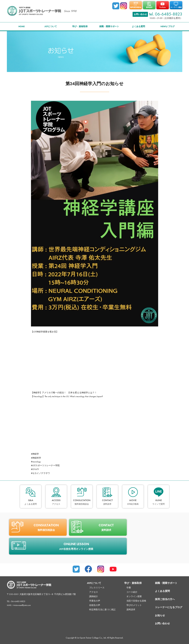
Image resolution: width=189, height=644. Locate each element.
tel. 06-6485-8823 (166, 14)
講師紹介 (94, 596)
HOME (21, 26)
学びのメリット (134, 605)
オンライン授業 (134, 596)
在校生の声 (95, 605)
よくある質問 (138, 26)
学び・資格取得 (80, 26)
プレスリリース (97, 588)
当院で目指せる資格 (136, 601)
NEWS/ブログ (168, 26)
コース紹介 (132, 592)
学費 (129, 588)
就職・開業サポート (109, 26)
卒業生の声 (95, 601)
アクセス (94, 592)
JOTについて (51, 26)
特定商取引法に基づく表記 (102, 610)
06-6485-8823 (18, 601)
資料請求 (131, 610)
